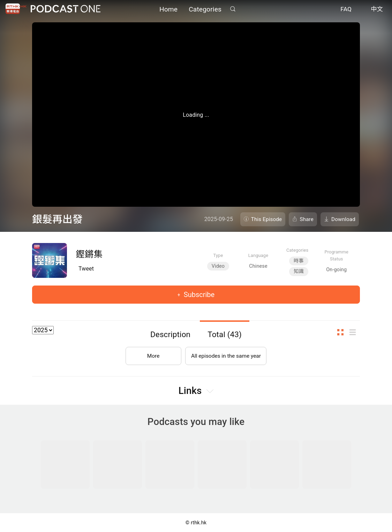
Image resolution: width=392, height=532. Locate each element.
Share (307, 219)
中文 (377, 10)
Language (258, 255)
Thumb (342, 332)
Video (218, 266)
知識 (299, 271)
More (152, 354)
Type (218, 255)
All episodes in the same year (226, 354)
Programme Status (336, 255)
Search (233, 9)
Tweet (86, 269)
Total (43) (225, 334)
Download (343, 219)
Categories (205, 10)
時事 (299, 261)
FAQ (346, 10)
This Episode (267, 219)
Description (170, 334)
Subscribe (198, 295)
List (355, 332)
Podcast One (66, 9)
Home (168, 10)
